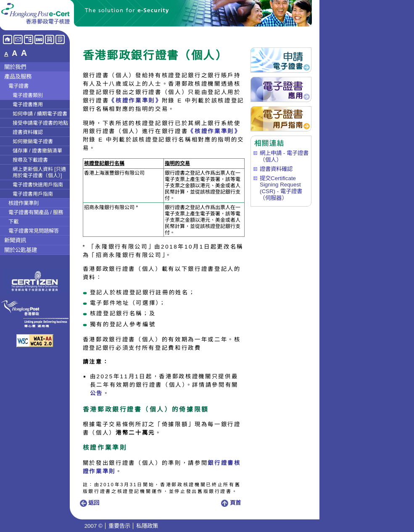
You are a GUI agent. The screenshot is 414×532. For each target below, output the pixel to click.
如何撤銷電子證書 (33, 142)
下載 (13, 222)
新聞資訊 (15, 240)
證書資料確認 (28, 132)
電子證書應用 (28, 105)
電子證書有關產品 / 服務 (36, 212)
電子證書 (18, 86)
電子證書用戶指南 (33, 194)
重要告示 (119, 526)
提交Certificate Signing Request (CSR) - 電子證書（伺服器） (281, 188)
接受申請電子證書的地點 (40, 123)
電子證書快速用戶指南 (38, 185)
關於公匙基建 (21, 250)
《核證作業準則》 (135, 101)
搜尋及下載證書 (30, 160)
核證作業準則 (24, 203)
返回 (90, 503)
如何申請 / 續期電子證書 (40, 114)
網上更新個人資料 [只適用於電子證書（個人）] (39, 172)
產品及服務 (18, 77)
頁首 (231, 503)
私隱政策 (147, 526)
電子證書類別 (28, 95)
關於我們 (15, 67)
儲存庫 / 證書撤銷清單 (37, 151)
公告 (96, 393)
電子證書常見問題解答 (34, 231)
